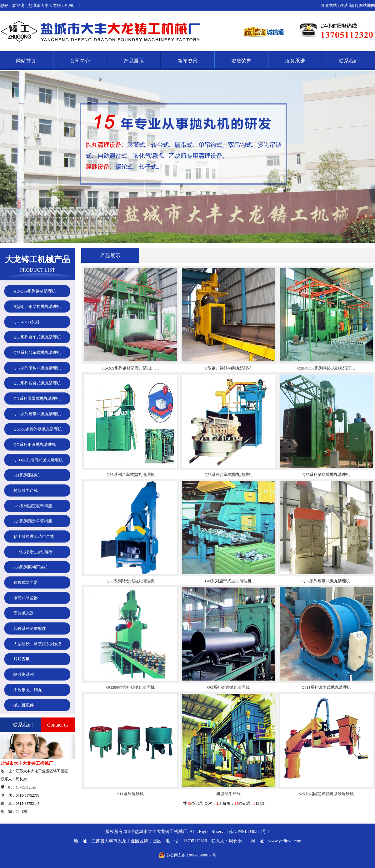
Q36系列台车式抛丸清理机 (130, 475)
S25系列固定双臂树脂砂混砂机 (326, 794)
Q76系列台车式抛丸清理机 (228, 475)
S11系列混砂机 (130, 794)
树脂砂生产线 (228, 794)
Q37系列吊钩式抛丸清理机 (326, 475)
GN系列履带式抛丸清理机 (228, 581)
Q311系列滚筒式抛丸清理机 (326, 687)
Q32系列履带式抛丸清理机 (326, 581)
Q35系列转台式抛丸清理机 (130, 581)
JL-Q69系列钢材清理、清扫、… (130, 368)
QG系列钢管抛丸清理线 (228, 687)
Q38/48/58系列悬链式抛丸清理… (326, 368)
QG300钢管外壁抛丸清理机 (130, 687)
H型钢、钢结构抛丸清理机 (228, 368)
